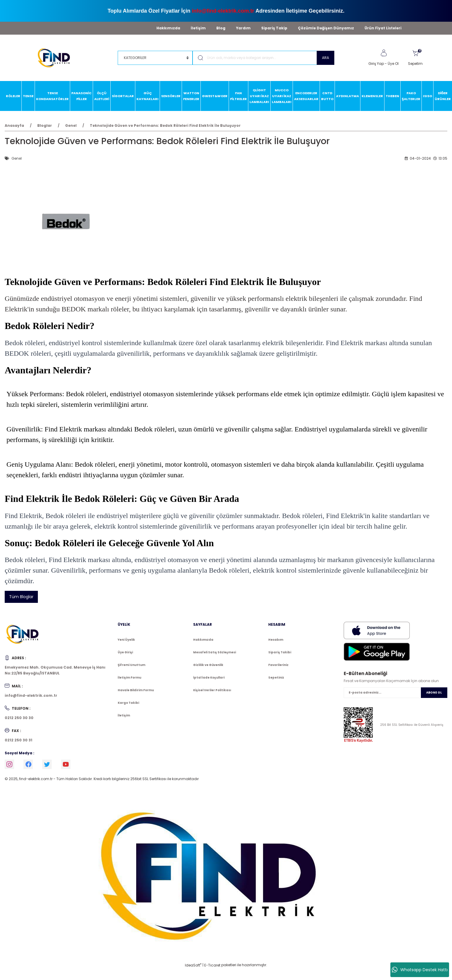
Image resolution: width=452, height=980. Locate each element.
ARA (325, 58)
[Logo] (56, 57)
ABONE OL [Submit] (434, 693)
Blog (221, 28)
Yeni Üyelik (126, 640)
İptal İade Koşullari (209, 678)
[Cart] (415, 58)
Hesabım (276, 640)
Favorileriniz (278, 665)
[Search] (263, 58)
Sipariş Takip (274, 28)
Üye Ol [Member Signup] (393, 64)
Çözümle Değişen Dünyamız (326, 28)
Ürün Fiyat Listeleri (383, 28)
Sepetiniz (276, 678)
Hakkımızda (168, 28)
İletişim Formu (129, 678)
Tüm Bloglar (21, 597)
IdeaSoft (193, 965)
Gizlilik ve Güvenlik (208, 665)
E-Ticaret (212, 965)
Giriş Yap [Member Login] (376, 64)
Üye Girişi (125, 652)
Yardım (243, 28)
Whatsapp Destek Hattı (420, 970)
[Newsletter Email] (395, 693)
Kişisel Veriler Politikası (212, 690)
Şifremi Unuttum (131, 665)
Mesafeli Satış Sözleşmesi (215, 652)
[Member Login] (384, 53)
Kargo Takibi (128, 703)
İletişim (198, 28)
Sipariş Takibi (280, 652)
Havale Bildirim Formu (136, 690)
